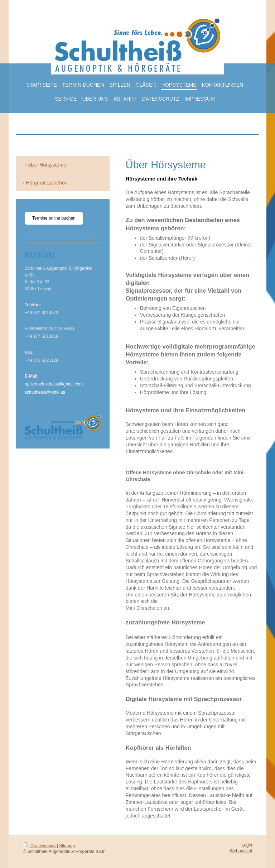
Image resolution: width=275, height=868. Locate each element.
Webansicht (241, 851)
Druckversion (40, 846)
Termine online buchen (54, 218)
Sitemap (67, 846)
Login (247, 845)
